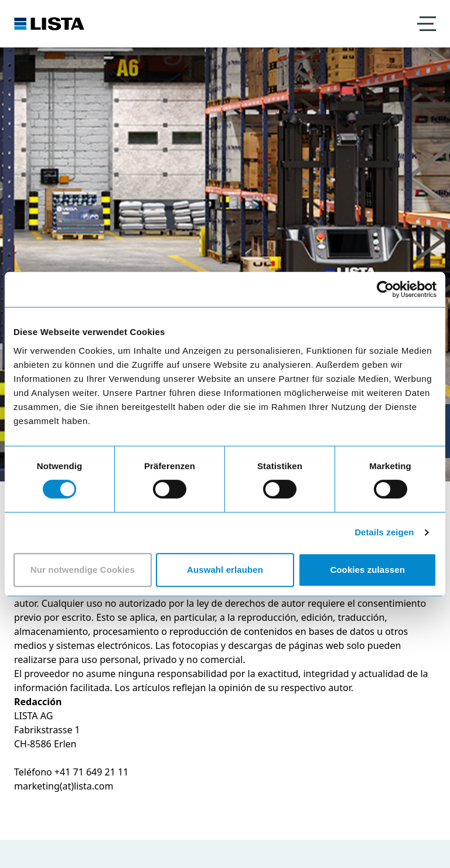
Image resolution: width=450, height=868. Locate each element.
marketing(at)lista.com (64, 786)
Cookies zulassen (367, 570)
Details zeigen (384, 532)
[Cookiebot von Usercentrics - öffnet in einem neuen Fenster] (385, 289)
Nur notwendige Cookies (83, 570)
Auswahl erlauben (225, 570)
